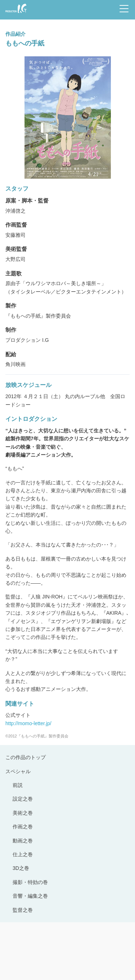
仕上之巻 (23, 854)
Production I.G (16, 8)
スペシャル (18, 771)
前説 (18, 785)
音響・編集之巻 (30, 896)
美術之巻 (23, 813)
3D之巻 (21, 868)
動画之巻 (23, 841)
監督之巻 (23, 910)
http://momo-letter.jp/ (28, 723)
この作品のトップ (26, 757)
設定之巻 (23, 799)
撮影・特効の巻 (30, 882)
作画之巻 (23, 827)
